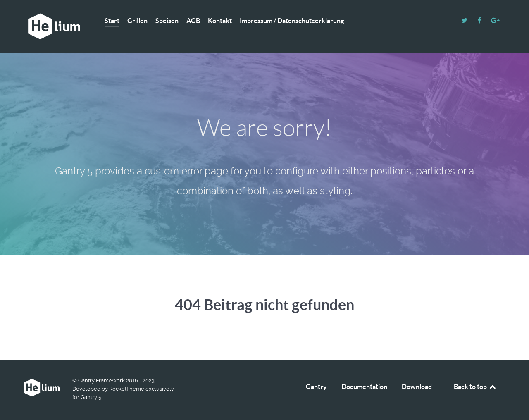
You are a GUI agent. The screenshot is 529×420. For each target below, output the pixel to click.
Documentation (364, 387)
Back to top (475, 387)
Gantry (316, 387)
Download (417, 387)
